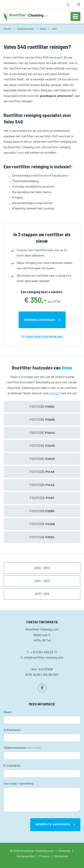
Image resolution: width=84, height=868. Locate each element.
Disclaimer (61, 856)
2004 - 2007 (42, 581)
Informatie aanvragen (53, 824)
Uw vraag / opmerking (19, 783)
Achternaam (12, 730)
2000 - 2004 (42, 568)
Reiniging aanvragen (40, 320)
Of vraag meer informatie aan (42, 336)
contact (55, 393)
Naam (8, 712)
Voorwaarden (25, 856)
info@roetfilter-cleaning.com (44, 657)
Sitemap (64, 851)
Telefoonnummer (22, 748)
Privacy (44, 856)
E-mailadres (12, 765)
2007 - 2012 (42, 594)
